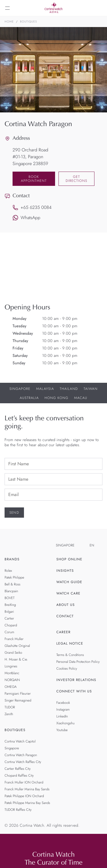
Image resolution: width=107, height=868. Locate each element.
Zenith (9, 714)
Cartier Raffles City (18, 769)
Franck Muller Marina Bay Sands (27, 789)
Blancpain (11, 591)
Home (9, 22)
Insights (65, 571)
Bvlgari (9, 612)
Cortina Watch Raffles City (23, 762)
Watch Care (68, 593)
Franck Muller (14, 639)
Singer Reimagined (18, 700)
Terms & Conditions (70, 655)
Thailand (69, 389)
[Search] (100, 8)
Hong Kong (56, 398)
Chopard (11, 625)
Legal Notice (70, 643)
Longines (11, 666)
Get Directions (76, 179)
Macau (81, 398)
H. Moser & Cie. (16, 659)
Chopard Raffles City (19, 776)
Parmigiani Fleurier (18, 694)
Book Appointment (34, 179)
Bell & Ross (12, 584)
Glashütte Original (17, 646)
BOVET (10, 598)
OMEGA (11, 687)
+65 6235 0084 (32, 207)
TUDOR (10, 707)
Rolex (8, 571)
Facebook (63, 703)
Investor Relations (76, 680)
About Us (66, 605)
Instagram (63, 709)
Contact (65, 616)
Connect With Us (74, 691)
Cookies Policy (67, 669)
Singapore (20, 389)
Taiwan (91, 389)
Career (64, 632)
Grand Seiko (13, 653)
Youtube (62, 730)
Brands (12, 559)
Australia (29, 398)
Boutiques (28, 22)
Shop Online (69, 559)
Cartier (9, 618)
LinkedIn (62, 716)
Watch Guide (69, 582)
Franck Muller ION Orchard (24, 782)
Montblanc (12, 673)
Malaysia (45, 389)
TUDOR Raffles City (18, 810)
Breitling (10, 605)
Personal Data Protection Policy (78, 662)
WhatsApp (26, 218)
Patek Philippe (14, 577)
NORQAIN (12, 680)
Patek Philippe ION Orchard (24, 796)
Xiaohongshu (66, 723)
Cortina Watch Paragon (21, 755)
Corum (9, 632)
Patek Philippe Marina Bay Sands (27, 803)
